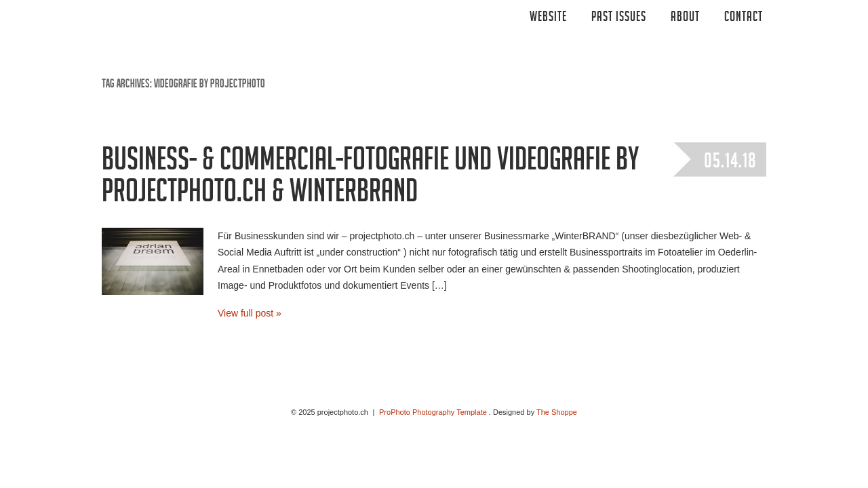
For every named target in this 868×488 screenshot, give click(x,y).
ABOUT (685, 18)
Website (548, 18)
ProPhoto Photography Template (433, 412)
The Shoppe (557, 412)
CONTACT (744, 18)
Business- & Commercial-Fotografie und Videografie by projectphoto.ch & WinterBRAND (370, 179)
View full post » (250, 313)
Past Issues (619, 18)
